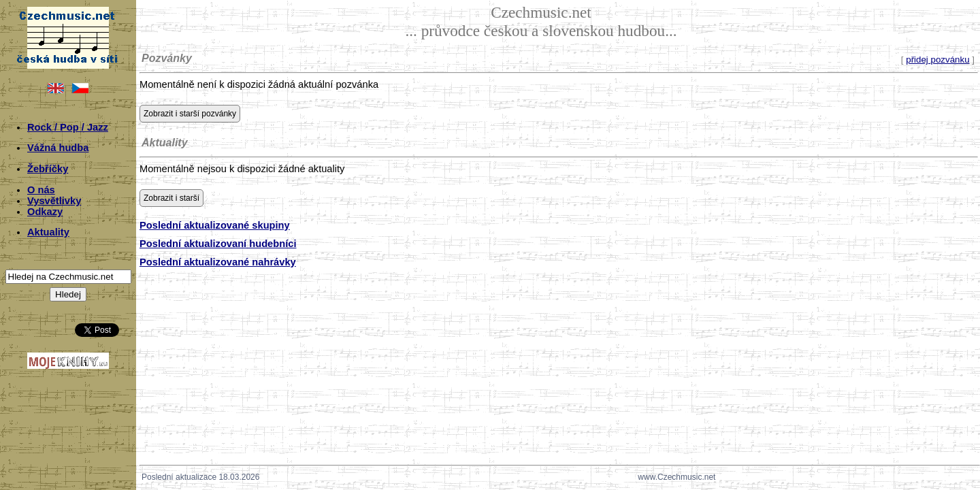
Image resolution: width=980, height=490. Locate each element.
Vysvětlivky (54, 201)
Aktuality (48, 232)
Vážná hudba (58, 148)
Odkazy (45, 212)
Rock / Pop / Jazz (68, 127)
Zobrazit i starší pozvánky (190, 114)
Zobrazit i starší (171, 198)
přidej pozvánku (937, 60)
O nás (41, 190)
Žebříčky (48, 169)
